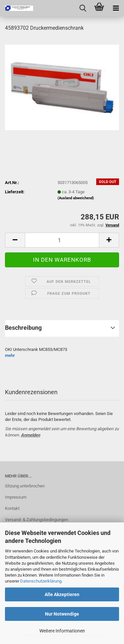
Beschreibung (23, 328)
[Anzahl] (62, 240)
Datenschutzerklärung (41, 581)
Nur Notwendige (62, 614)
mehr (10, 355)
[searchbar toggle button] (83, 8)
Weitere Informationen (62, 631)
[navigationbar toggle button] (116, 8)
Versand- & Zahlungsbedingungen (37, 520)
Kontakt (12, 508)
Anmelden (30, 435)
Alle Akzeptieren (62, 594)
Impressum (16, 497)
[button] (15, 240)
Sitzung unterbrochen (25, 486)
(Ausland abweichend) (76, 198)
